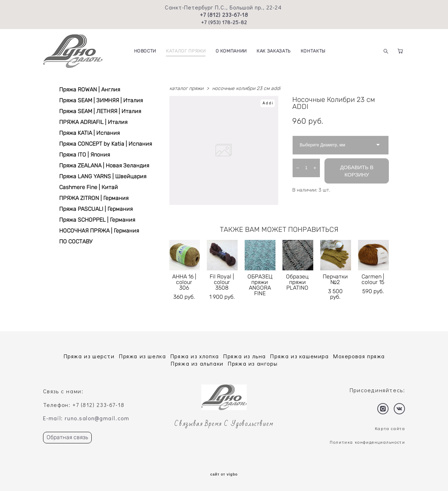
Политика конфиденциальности (367, 442)
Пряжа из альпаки (197, 363)
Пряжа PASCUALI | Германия (96, 209)
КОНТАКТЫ (313, 51)
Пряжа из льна (245, 356)
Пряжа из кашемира (299, 356)
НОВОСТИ (145, 51)
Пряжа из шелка (142, 356)
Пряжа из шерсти (89, 356)
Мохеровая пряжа (359, 356)
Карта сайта (390, 428)
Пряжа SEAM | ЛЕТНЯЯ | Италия (100, 111)
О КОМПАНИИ (231, 51)
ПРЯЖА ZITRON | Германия (94, 198)
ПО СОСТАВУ (76, 241)
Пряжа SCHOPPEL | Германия (97, 220)
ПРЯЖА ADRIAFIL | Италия (93, 122)
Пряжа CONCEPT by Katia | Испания (106, 144)
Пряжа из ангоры (253, 363)
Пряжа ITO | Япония (85, 155)
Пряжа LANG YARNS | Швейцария (103, 176)
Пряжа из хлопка (195, 356)
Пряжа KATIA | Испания (89, 133)
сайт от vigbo (224, 475)
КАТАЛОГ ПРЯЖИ (186, 51)
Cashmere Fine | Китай (89, 187)
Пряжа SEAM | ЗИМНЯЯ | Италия (101, 100)
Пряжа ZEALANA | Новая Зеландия (104, 165)
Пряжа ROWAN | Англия (90, 89)
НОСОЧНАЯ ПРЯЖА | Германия (99, 231)
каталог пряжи (186, 88)
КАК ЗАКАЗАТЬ (274, 51)
